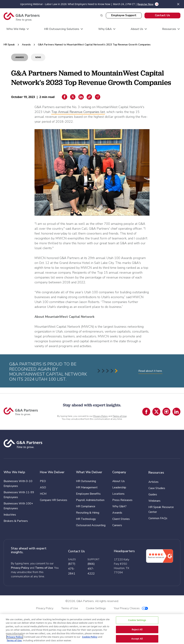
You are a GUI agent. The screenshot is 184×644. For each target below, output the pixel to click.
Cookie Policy (90, 637)
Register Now (145, 4)
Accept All (137, 639)
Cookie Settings (137, 620)
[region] (92, 629)
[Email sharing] (98, 97)
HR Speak (9, 45)
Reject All (137, 629)
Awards (26, 45)
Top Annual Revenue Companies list (78, 112)
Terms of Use (120, 416)
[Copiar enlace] (89, 97)
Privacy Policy (101, 416)
